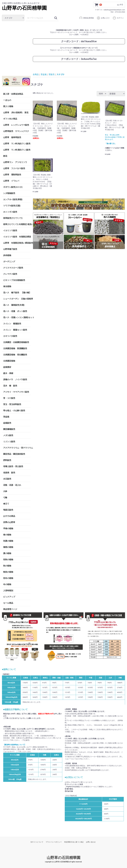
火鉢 (5, 491)
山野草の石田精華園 (24, 8)
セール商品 (8, 603)
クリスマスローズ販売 (13, 268)
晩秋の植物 (8, 572)
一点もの (7, 100)
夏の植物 (7, 553)
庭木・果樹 (8, 373)
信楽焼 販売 (9, 472)
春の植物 (7, 535)
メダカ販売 (8, 435)
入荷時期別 (8, 590)
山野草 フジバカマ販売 (14, 168)
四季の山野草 (9, 522)
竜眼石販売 (8, 510)
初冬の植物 (8, 578)
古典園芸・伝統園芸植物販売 (16, 342)
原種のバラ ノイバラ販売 (15, 379)
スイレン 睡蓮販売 (12, 323)
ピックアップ (9, 597)
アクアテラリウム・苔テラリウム (17, 448)
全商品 (36, 74)
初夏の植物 (8, 541)
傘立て (6, 504)
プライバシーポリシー (54, 842)
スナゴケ (61, 74)
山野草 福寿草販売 (12, 137)
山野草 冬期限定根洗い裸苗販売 (17, 243)
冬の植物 (7, 584)
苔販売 (52, 74)
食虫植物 (7, 286)
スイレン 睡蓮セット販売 (15, 330)
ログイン (118, 18)
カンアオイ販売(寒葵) (13, 199)
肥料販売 (7, 460)
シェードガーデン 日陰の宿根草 (17, 299)
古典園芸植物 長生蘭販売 (15, 355)
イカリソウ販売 (10, 230)
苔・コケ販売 (9, 398)
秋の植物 (7, 566)
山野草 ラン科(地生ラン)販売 (17, 143)
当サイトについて (37, 842)
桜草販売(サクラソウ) (13, 218)
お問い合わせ (91, 842)
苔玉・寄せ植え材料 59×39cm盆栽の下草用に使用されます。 (115, 137)
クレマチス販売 (10, 274)
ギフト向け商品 (10, 119)
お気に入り (103, 18)
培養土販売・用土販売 (13, 466)
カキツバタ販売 (10, 336)
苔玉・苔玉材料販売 (12, 404)
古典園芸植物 (9, 361)
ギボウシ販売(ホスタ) (13, 187)
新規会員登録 (86, 18)
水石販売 (7, 479)
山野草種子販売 (10, 249)
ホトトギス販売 (10, 212)
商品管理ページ (10, 609)
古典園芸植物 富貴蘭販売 (15, 348)
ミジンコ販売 (9, 441)
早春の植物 (8, 528)
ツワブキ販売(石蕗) (12, 206)
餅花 (5, 156)
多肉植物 (7, 255)
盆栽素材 (7, 367)
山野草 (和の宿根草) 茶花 (16, 112)
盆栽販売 (7, 423)
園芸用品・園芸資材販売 (14, 454)
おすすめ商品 (9, 516)
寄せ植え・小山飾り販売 (14, 410)
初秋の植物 (8, 559)
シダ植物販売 (9, 193)
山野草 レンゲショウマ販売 (16, 125)
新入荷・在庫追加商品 (13, 94)
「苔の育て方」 (111, 144)
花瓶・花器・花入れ (12, 485)
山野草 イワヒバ (11, 181)
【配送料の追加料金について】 (15, 745)
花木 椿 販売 (10, 386)
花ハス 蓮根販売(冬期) (14, 305)
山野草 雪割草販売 (12, 175)
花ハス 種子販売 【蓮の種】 (17, 292)
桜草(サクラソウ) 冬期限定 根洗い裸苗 (17, 224)
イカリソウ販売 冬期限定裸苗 (17, 237)
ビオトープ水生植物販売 (14, 280)
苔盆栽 (6, 417)
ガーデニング (10, 261)
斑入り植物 (8, 106)
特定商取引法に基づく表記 (74, 842)
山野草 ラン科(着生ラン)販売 (17, 150)
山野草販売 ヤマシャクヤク (16, 131)
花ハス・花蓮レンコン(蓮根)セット (17, 317)
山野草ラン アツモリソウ (15, 162)
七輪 (5, 497)
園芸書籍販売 (9, 429)
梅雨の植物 (8, 547)
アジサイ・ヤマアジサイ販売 (16, 392)
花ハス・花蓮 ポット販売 (15, 311)
